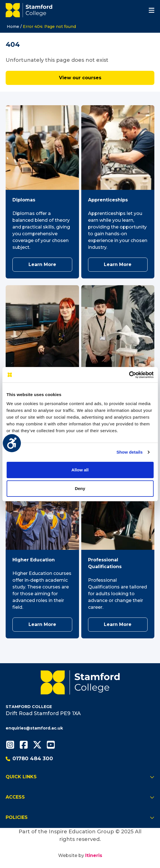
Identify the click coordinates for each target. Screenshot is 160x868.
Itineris (94, 855)
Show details (130, 452)
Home (13, 27)
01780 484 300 (29, 759)
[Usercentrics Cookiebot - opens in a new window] (129, 375)
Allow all (80, 470)
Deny (80, 488)
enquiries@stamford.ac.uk (34, 728)
